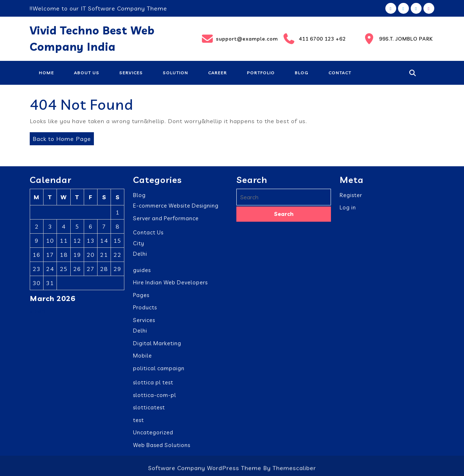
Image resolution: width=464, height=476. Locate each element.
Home (46, 73)
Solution (175, 73)
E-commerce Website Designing (176, 205)
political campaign (159, 367)
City (139, 242)
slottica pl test (153, 382)
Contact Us (148, 232)
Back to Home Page (60, 137)
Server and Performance (166, 217)
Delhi (140, 253)
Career (217, 73)
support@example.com (238, 39)
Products (145, 307)
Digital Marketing (157, 342)
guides (142, 269)
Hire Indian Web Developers (170, 282)
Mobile (142, 355)
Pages (141, 294)
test (138, 419)
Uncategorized (153, 432)
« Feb (38, 310)
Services (131, 73)
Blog (302, 73)
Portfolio (261, 73)
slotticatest (149, 407)
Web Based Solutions (162, 444)
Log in (348, 207)
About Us (87, 73)
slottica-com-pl (155, 394)
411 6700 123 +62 (314, 39)
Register (351, 194)
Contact (340, 73)
